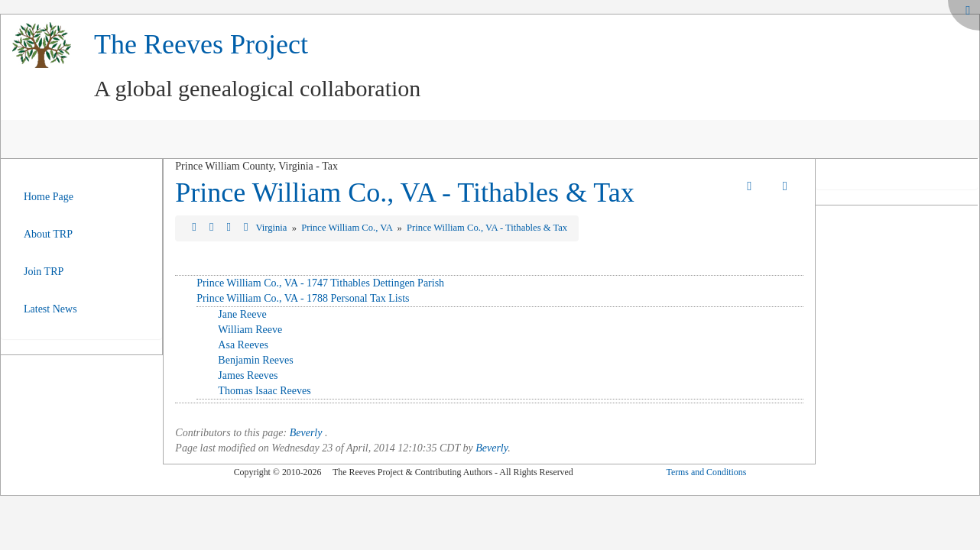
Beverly (306, 433)
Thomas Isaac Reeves (264, 391)
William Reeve (250, 330)
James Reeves (248, 375)
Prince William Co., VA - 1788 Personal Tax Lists (303, 298)
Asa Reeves (243, 345)
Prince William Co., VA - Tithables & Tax (404, 192)
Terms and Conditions (706, 472)
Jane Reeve (242, 314)
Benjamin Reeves (255, 360)
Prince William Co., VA (348, 228)
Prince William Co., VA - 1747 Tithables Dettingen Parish (320, 283)
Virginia (272, 228)
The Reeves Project (201, 44)
